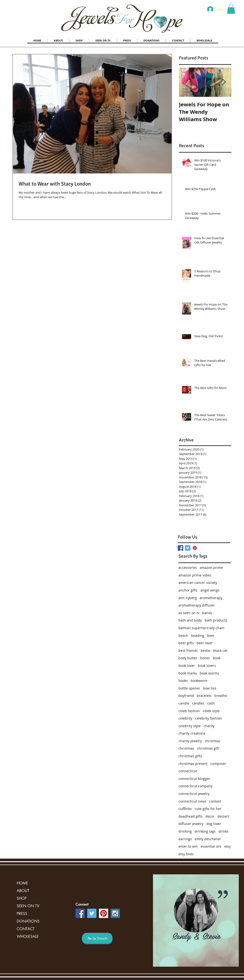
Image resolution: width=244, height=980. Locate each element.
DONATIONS (28, 921)
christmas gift (208, 748)
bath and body (190, 620)
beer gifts (186, 643)
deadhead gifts (191, 816)
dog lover (214, 824)
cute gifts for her (208, 809)
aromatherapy (211, 598)
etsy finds (186, 854)
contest (215, 801)
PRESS (22, 914)
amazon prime (211, 568)
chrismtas (213, 741)
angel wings (210, 590)
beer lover (205, 643)
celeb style (211, 711)
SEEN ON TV (28, 906)
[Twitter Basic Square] (188, 548)
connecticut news (192, 801)
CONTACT (26, 929)
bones (205, 658)
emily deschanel (208, 839)
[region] (196, 920)
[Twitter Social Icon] (92, 913)
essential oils (211, 846)
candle (184, 703)
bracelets (204, 696)
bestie (206, 651)
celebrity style (190, 726)
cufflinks (185, 809)
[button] (231, 9)
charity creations (192, 733)
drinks (224, 831)
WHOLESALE (28, 936)
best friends (188, 651)
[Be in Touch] (97, 938)
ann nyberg (188, 598)
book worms (209, 673)
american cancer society (198, 583)
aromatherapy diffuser (197, 605)
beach (183, 635)
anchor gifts (188, 590)
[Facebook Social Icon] (80, 913)
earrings (185, 839)
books (183, 681)
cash (211, 703)
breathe (221, 696)
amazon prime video (195, 575)
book (217, 658)
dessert (223, 816)
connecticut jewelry (194, 794)
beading (198, 635)
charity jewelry (190, 741)
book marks (188, 673)
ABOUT (23, 891)
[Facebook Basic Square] (180, 548)
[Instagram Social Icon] (115, 913)
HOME (22, 883)
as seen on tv (189, 613)
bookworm (199, 681)
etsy (227, 846)
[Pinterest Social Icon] (195, 548)
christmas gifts (190, 756)
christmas (186, 748)
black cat (220, 651)
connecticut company (196, 786)
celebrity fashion (208, 718)
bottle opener (189, 688)
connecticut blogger (194, 779)
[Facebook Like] (208, 524)
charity (209, 726)
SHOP (22, 898)
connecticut (188, 771)
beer (211, 635)
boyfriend (186, 696)
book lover (187, 666)
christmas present (193, 764)
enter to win (188, 846)
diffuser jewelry (191, 824)
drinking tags (205, 831)
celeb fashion (189, 711)
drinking (185, 831)
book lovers (207, 666)
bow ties (210, 688)
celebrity (185, 718)
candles (198, 703)
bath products (216, 620)
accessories (188, 568)
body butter (188, 658)
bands (207, 613)
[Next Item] (224, 82)
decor (210, 816)
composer (218, 764)
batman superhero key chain (201, 628)
